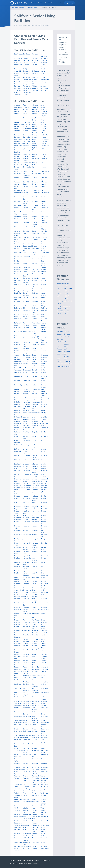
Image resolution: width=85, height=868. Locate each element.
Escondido (27, 71)
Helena (17, 391)
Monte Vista (18, 535)
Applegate (27, 124)
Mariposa (17, 507)
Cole (24, 240)
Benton (34, 144)
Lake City (17, 460)
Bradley (17, 163)
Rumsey (43, 671)
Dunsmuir (35, 291)
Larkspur (43, 466)
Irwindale (26, 419)
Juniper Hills (36, 426)
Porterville (35, 635)
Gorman (26, 364)
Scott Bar (35, 723)
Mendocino (35, 511)
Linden (16, 477)
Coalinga (26, 238)
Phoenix (67, 351)
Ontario (43, 69)
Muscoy (17, 556)
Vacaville (26, 800)
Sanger (17, 708)
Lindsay (26, 477)
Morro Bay (44, 543)
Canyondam (45, 193)
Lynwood (35, 492)
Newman (17, 567)
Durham (43, 291)
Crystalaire (18, 267)
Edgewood (44, 297)
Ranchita (17, 646)
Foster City (35, 338)
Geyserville (44, 355)
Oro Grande (44, 592)
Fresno (25, 58)
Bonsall (26, 156)
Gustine (34, 376)
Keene (42, 426)
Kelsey (16, 428)
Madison (35, 496)
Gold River (18, 361)
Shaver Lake (18, 731)
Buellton (43, 167)
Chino (16, 223)
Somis (16, 748)
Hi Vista (26, 398)
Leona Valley (27, 475)
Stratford (17, 767)
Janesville (17, 423)
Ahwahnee (35, 107)
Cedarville (18, 216)
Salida (43, 676)
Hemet (43, 391)
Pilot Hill (17, 622)
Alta (24, 111)
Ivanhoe (43, 419)
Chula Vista (36, 71)
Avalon (34, 131)
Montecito (35, 535)
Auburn (25, 131)
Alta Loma (35, 111)
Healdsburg (36, 389)
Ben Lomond (19, 144)
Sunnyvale (26, 73)
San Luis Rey (18, 701)
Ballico (17, 135)
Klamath (17, 436)
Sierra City (44, 735)
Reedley (17, 661)
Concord (35, 73)
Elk (24, 308)
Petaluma (35, 618)
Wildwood (44, 827)
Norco (43, 571)
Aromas (43, 126)
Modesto (26, 63)
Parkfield (26, 607)
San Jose (35, 54)
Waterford (18, 814)
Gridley (43, 370)
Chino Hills (27, 223)
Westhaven (27, 821)
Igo (33, 411)
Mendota (44, 511)
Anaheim (17, 60)
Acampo (17, 105)
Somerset (35, 744)
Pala (42, 597)
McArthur (26, 509)
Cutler (34, 267)
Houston (60, 341)
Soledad (26, 744)
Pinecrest (44, 622)
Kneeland (35, 436)
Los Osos (35, 488)
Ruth (16, 676)
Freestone (44, 342)
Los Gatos (44, 485)
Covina (43, 257)
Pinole (25, 624)
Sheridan (35, 731)
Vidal (16, 808)
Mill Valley (18, 520)
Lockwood (44, 479)
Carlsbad (17, 88)
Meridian (43, 515)
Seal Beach (18, 725)
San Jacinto (35, 693)
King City (26, 432)
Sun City (26, 770)
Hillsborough (45, 398)
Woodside (35, 842)
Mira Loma (26, 522)
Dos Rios (26, 285)
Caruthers (35, 205)
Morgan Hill (27, 543)
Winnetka (35, 836)
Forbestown (18, 332)
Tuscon (67, 366)
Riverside (44, 60)
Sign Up (69, 3)
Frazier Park (27, 342)
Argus (25, 126)
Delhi (42, 274)
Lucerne (43, 490)
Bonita (16, 156)
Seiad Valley (27, 725)
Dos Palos (18, 285)
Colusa (34, 244)
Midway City (36, 517)
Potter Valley (36, 639)
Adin (42, 105)
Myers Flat (26, 556)
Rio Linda (26, 663)
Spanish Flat (27, 755)
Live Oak (43, 477)
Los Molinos (18, 488)
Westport (26, 825)
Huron (43, 406)
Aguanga (26, 107)
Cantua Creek (19, 193)
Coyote (25, 259)
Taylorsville (36, 776)
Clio (24, 233)
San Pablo (26, 703)
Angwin (17, 122)
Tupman (43, 791)
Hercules (26, 394)
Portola (43, 635)
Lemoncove (44, 470)
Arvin (16, 129)
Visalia (17, 80)
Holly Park (44, 400)
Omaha (60, 351)
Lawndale (35, 468)
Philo (25, 620)
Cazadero (44, 212)
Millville (34, 520)
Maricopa (26, 502)
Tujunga (43, 789)
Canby (25, 191)
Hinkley (25, 400)
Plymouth (35, 631)
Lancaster (44, 90)
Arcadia (17, 126)
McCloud (35, 509)
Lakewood (18, 466)
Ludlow (25, 492)
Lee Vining (26, 470)
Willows (17, 834)
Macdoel (17, 496)
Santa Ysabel (19, 720)
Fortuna (26, 338)
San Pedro (35, 703)
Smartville (18, 740)
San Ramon (18, 705)
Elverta (17, 310)
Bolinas (43, 154)
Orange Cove (19, 590)
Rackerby (35, 644)
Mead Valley (45, 509)
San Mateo (18, 703)
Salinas (43, 71)
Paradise (35, 603)
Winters (43, 836)
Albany (17, 109)
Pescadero (26, 618)
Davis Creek (36, 272)
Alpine (16, 111)
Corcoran (35, 246)
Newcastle (35, 562)
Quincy (25, 644)
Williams (17, 829)
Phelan (17, 620)
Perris (16, 618)
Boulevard (35, 158)
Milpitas (43, 520)
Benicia (25, 144)
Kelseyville (26, 428)
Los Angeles (18, 54)
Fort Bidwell (27, 336)
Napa (34, 556)
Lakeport (26, 464)
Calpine (17, 184)
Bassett (34, 137)
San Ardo (35, 680)
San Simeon (27, 705)
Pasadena (18, 69)
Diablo (43, 278)
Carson (25, 205)
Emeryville (26, 310)
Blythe (43, 150)
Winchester (18, 836)
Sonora (34, 748)
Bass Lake (26, 137)
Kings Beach (36, 432)
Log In (59, 3)
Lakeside (35, 464)
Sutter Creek (44, 772)
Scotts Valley (45, 723)
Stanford (35, 759)
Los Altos (18, 485)
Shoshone (35, 735)
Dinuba (34, 280)
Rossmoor (44, 669)
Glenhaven (26, 359)
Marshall (26, 507)
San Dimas (18, 688)
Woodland (18, 842)
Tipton (25, 785)
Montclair (35, 530)
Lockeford (35, 479)
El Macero (18, 306)
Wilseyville (35, 834)
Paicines (34, 597)
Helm (34, 391)
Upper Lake (18, 800)
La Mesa (26, 449)
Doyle (25, 289)
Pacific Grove (19, 597)
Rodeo (25, 667)
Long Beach (44, 58)
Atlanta (60, 331)
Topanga (17, 787)
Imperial (43, 411)
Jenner (25, 423)
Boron (43, 156)
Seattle (60, 366)
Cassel (17, 208)
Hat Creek (26, 385)
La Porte (43, 449)
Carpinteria (18, 205)
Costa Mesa (27, 80)
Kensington (44, 428)
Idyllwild (26, 411)
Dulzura (43, 289)
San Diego (26, 54)
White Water (45, 825)
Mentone (26, 515)
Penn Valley (27, 614)
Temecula (17, 95)
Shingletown (18, 735)
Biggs (43, 148)
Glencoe (34, 357)
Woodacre (35, 838)
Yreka (16, 849)
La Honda (44, 445)
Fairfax (25, 319)
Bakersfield (27, 60)
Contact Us (21, 860)
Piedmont (44, 620)
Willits (25, 829)
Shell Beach (27, 731)
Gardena (35, 351)
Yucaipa (34, 849)
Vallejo (34, 84)
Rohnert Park (36, 667)
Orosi (16, 594)
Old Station (44, 586)
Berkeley (43, 82)
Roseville (26, 669)
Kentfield (17, 430)
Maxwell (43, 507)
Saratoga (35, 720)
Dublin (34, 289)
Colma (17, 244)
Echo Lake (35, 297)
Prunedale (35, 641)
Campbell (35, 186)
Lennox (17, 475)
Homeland (27, 402)
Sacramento (18, 58)
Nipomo (26, 571)
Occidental (44, 584)
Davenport (18, 272)
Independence (28, 413)
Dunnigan (26, 291)
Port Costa (44, 633)
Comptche (44, 244)
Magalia (43, 496)
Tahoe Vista (44, 774)
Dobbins (44, 280)
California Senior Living (49, 8)
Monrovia (17, 530)
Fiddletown (36, 325)
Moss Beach (18, 547)
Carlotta (43, 197)
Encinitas (44, 310)
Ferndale (26, 325)
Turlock (17, 793)
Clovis (43, 233)
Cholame (44, 223)
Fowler (17, 342)
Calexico (35, 178)
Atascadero (27, 129)
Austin (66, 331)
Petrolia (43, 618)
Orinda (17, 592)
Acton (25, 105)
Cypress (17, 270)
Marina (34, 502)
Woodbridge (45, 838)
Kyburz (43, 441)
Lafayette (17, 455)
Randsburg (27, 650)
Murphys (35, 552)
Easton (25, 297)
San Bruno (18, 684)
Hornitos (35, 404)
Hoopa (43, 402)
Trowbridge (27, 789)
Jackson (17, 421)
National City (45, 556)
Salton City (27, 678)
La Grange (26, 445)
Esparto (43, 314)
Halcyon (17, 381)
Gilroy (16, 357)
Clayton (34, 231)
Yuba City (26, 849)
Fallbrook (18, 323)
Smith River (27, 740)
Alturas (17, 114)
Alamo (43, 107)
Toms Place (44, 785)
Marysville (35, 507)
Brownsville (27, 167)
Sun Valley (35, 770)
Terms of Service (33, 860)
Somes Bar (44, 744)
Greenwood (27, 370)
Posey (16, 639)
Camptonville (19, 191)
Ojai (33, 586)
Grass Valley (18, 368)
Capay (16, 197)
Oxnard (34, 65)
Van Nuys (26, 806)
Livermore (17, 479)
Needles (17, 558)
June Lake (26, 426)
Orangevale (27, 590)
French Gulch (36, 344)
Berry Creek (18, 146)
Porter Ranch (27, 635)
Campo (43, 186)
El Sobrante (18, 308)
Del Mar (43, 272)
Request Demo (36, 3)
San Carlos (27, 684)
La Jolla (17, 449)
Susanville (26, 772)
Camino (26, 186)
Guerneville (18, 376)
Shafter (17, 729)
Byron (42, 173)
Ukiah (25, 795)
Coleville (35, 240)
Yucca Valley (45, 849)
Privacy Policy (46, 860)
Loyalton (35, 490)
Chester (17, 218)
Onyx (33, 588)
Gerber (34, 355)
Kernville (43, 430)
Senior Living (33, 8)
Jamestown (36, 421)
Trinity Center (18, 789)
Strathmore (27, 767)
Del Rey (17, 274)
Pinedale (17, 624)
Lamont (25, 466)
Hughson (17, 406)
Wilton (43, 834)
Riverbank (26, 665)
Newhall (43, 562)
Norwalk (17, 82)
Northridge (35, 577)
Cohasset (44, 238)
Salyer (34, 678)
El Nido (34, 306)
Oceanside (18, 71)
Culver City (26, 267)
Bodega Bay (27, 154)
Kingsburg (44, 432)
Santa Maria (27, 88)
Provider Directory (18, 8)
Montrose (26, 539)
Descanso (26, 278)
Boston (60, 334)
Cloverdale (35, 233)
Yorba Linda (27, 847)
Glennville (44, 359)
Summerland (19, 770)
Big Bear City (45, 146)
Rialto (43, 84)
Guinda (25, 376)
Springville (44, 755)
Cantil (42, 191)
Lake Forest (36, 460)
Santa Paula (18, 716)
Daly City (35, 88)
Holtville (17, 402)
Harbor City (18, 385)
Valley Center (27, 802)
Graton (25, 368)
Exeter (42, 317)
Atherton (35, 129)
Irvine (42, 73)
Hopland (17, 404)
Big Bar (34, 146)
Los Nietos (27, 488)
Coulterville (18, 257)
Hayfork (17, 389)
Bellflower (26, 141)
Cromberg (35, 263)
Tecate (43, 776)
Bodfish (34, 154)
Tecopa (17, 778)
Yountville (44, 847)
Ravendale (35, 650)
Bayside (43, 137)
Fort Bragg (35, 336)
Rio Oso (35, 663)
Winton (17, 838)
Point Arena (44, 631)
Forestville (18, 336)
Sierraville (26, 738)
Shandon (26, 729)
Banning (35, 135)
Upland (43, 795)
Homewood (36, 402)
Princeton (26, 641)
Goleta (34, 361)
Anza (42, 122)
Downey (34, 82)
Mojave (34, 526)
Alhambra (35, 109)
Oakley (34, 584)
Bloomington (27, 150)
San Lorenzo (36, 697)
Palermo (17, 599)
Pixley (42, 624)
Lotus (16, 490)
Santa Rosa (18, 65)
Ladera (43, 451)
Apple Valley (19, 124)
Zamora (17, 851)
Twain (34, 793)
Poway (43, 639)
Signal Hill (35, 738)
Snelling (34, 740)
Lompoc (17, 483)
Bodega (17, 154)
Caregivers (68, 301)
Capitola (35, 197)
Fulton (34, 349)
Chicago (67, 334)
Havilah (34, 385)
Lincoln (43, 475)
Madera (25, 496)
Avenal (43, 131)
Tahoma (17, 776)
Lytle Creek (44, 492)
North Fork (35, 573)
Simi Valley (44, 88)
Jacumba (26, 421)
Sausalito (44, 720)
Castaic (25, 208)
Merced (34, 515)
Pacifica (25, 597)
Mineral (17, 522)
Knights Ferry (45, 436)
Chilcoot (35, 218)
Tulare (16, 791)
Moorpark (35, 539)
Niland (17, 571)
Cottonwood (45, 252)
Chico (25, 218)
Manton (17, 502)
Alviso (25, 114)
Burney (34, 171)
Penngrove (35, 614)
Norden (17, 573)
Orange (25, 84)
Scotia (25, 723)
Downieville (18, 289)
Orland (25, 592)
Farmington (36, 323)
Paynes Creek (36, 609)
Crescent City (36, 259)
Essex (16, 317)
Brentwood (18, 165)
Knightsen (26, 441)
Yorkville (35, 847)
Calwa (25, 184)
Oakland (35, 58)
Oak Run (35, 582)
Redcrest (26, 654)
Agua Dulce (18, 107)
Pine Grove (26, 622)
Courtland (26, 257)
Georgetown (27, 355)
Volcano (17, 810)
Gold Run (26, 361)
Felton (16, 325)
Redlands (44, 654)
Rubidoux (35, 671)
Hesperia (17, 398)
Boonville (35, 156)
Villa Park (26, 808)
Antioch (43, 86)
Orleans (34, 592)
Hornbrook (27, 404)
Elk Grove (35, 90)
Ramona (43, 644)
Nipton (34, 571)
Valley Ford (36, 802)
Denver (67, 336)
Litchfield (35, 477)
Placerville (26, 626)
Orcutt (34, 590)
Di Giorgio (35, 278)
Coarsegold (36, 238)
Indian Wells (36, 413)
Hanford (35, 381)
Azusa (16, 133)
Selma (34, 725)
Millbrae (26, 520)
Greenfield (44, 368)
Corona (43, 78)
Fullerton (35, 78)
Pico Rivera (35, 620)
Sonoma (26, 748)
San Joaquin (45, 693)
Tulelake (26, 791)
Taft (24, 774)
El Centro (26, 302)
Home (13, 860)
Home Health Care (67, 296)
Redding (35, 654)
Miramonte (35, 522)
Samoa (43, 678)
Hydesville (18, 411)
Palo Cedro (18, 603)
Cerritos (34, 216)
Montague (26, 530)
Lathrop (17, 468)
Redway (26, 656)
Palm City (26, 599)
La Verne (34, 451)
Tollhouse (35, 785)
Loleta (25, 481)
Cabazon (17, 178)
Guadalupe (35, 372)
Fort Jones (18, 338)
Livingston (26, 479)
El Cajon (26, 69)
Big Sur (34, 148)
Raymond (44, 650)
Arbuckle (44, 124)
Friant (16, 349)
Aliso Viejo (44, 109)
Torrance (26, 65)
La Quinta (17, 451)
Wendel (43, 814)
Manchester (27, 498)
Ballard (43, 133)
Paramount (44, 603)
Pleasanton (27, 631)
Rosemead (18, 669)
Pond (25, 633)
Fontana (17, 78)
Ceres (25, 216)
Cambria (43, 184)
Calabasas (27, 178)
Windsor (26, 836)
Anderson (26, 118)
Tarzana (26, 776)
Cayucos (35, 212)
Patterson (17, 609)
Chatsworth (44, 216)
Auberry (17, 131)
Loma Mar (44, 481)
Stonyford (44, 763)
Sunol (16, 772)
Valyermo (17, 806)
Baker (25, 133)
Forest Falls (27, 332)
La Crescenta (18, 445)
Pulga (42, 641)
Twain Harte (44, 793)
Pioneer (34, 624)
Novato (17, 582)
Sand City (44, 705)
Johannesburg (36, 423)
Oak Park (26, 582)
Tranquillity (44, 787)
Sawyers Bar (18, 723)
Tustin (25, 793)
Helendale (26, 391)
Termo (16, 780)
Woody (43, 842)
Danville (43, 270)
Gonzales (44, 361)
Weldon (34, 814)
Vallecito (43, 800)
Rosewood (35, 669)
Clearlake (44, 231)
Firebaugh (44, 325)
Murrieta (26, 95)
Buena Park (18, 171)
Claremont (18, 231)
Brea (42, 163)
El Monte (17, 84)
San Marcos (27, 701)
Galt (42, 349)
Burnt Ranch (45, 171)
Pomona (17, 86)
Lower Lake (27, 490)
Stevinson (18, 763)
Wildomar (35, 827)
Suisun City (44, 767)
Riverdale (35, 665)
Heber (42, 389)
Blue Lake (35, 150)
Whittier (26, 827)
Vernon (43, 806)
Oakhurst (17, 584)
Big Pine (17, 148)
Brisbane (35, 165)
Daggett (26, 270)
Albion (25, 109)
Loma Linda (36, 481)
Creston (17, 263)
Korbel (34, 441)
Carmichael (35, 201)
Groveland (18, 372)
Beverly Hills (27, 146)
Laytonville (44, 468)
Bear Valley (18, 139)
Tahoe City (35, 774)
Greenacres (35, 368)
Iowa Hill (44, 417)
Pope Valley (36, 633)
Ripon (16, 665)
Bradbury (44, 158)
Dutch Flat (18, 293)
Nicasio (34, 567)
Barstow (17, 137)
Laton (25, 468)
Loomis (43, 483)
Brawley (34, 163)
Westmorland (19, 825)
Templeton (44, 778)
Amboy (34, 114)
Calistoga (35, 182)
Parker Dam (18, 607)
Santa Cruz (18, 712)
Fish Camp (18, 327)
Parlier (34, 607)
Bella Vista (18, 141)
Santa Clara (27, 82)
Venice (34, 806)
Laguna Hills (27, 455)
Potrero (25, 639)
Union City (35, 795)
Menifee (17, 515)
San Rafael (44, 703)
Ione (33, 417)
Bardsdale (44, 135)
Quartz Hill (18, 644)
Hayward (35, 69)
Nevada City (27, 558)
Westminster (45, 821)
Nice (42, 567)
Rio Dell (17, 663)
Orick (42, 590)
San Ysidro (35, 705)
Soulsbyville (18, 750)
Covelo (34, 257)
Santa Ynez (44, 716)
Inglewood (27, 78)
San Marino (35, 701)
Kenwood (26, 430)
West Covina (45, 80)
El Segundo (44, 306)
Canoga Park (36, 191)
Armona (34, 126)
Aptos (34, 124)
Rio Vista (44, 663)
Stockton (35, 60)
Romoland (44, 667)
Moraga (43, 539)
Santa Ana (18, 63)
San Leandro (27, 697)
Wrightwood (19, 847)
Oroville (26, 594)
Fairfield (34, 86)
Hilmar (17, 400)
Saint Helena (36, 676)
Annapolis (27, 122)
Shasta (34, 729)
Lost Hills (44, 488)
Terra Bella (26, 780)
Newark (43, 558)
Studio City (35, 767)
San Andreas (19, 680)
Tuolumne (35, 791)
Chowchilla (18, 227)
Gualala (43, 372)
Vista (42, 808)
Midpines (26, 517)
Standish (26, 759)
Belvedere (44, 141)
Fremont (35, 63)
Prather (17, 641)
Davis (25, 272)
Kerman (34, 430)
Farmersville (27, 323)
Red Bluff (17, 654)
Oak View (44, 582)
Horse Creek (45, 404)
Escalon (26, 314)
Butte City (17, 173)
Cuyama (43, 267)
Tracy (33, 787)
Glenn (34, 359)
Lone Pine (26, 483)
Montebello (27, 535)
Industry (43, 413)
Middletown (18, 517)
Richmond (26, 86)
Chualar (26, 227)
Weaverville (27, 814)
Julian (16, 426)
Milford (43, 517)
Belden (34, 139)
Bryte (33, 167)
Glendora (17, 359)
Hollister (35, 400)
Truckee (34, 789)
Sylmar (17, 774)
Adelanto (35, 105)
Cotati (25, 252)
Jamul (42, 421)
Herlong (34, 394)
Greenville (18, 370)
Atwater (43, 129)
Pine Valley (35, 622)
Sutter (34, 772)
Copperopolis (28, 246)
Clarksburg (27, 231)
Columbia (26, 244)
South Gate (35, 750)
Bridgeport (27, 165)
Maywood (18, 509)
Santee (25, 720)
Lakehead (17, 464)
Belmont (35, 141)
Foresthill (44, 332)
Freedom (35, 342)
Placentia (17, 626)
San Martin (44, 701)
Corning (43, 246)
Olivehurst (18, 588)
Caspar (43, 205)
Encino (17, 314)
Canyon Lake (36, 193)
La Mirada (35, 449)
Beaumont (26, 139)
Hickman (35, 398)
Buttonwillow (36, 173)
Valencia (35, 800)
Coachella (18, 238)
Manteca (43, 498)
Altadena (44, 111)
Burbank (35, 80)
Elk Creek (35, 308)
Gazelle (17, 355)
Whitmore (18, 827)
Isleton (34, 419)
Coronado (35, 248)
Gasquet (43, 351)
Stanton (43, 759)
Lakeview (44, 464)
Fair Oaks (17, 319)
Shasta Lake (45, 729)
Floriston (26, 327)
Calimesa (17, 182)
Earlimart (35, 293)
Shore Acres (27, 735)
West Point (44, 817)
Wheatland (35, 825)
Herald (17, 394)
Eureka (34, 317)
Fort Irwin (44, 336)
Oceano (17, 586)
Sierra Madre (18, 738)
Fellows (43, 323)
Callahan (44, 182)
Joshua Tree (44, 423)
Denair (16, 278)
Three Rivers (18, 785)
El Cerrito (35, 302)
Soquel (43, 748)
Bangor (25, 135)
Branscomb (27, 163)
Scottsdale (68, 364)
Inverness (26, 417)
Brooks (43, 165)
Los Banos (35, 485)
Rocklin (17, 667)
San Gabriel (44, 688)
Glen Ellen (26, 357)
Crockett (26, 263)
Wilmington (27, 834)
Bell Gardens (45, 139)
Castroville (44, 208)
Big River (26, 148)
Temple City (36, 778)
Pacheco (43, 594)
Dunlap (17, 291)
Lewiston (35, 475)
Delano (34, 274)
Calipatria (26, 182)
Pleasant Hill (19, 631)
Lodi (16, 481)
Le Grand (17, 470)
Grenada (35, 370)
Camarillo (35, 184)
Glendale (44, 63)
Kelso (34, 428)
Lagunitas (44, 455)
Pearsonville (45, 609)
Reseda (25, 661)
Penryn (43, 614)
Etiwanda (26, 317)
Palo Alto (44, 599)
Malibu (17, 498)
